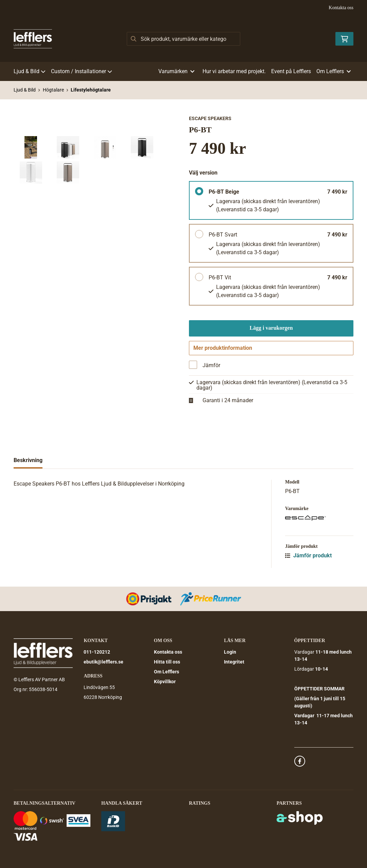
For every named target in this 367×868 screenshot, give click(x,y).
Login (230, 652)
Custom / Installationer (82, 71)
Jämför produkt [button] (308, 558)
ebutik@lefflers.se (103, 662)
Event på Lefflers (291, 71)
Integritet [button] (234, 662)
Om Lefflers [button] (334, 71)
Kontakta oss (341, 8)
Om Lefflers (167, 672)
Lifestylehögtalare (91, 90)
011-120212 (97, 652)
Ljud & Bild (30, 71)
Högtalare (53, 90)
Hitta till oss (167, 662)
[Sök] (183, 39)
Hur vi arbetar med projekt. (234, 71)
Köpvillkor (165, 682)
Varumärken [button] (176, 71)
